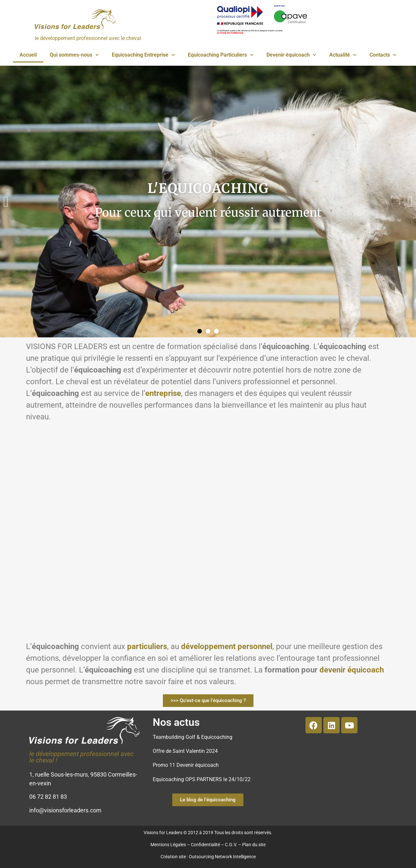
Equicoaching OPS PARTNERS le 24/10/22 (202, 779)
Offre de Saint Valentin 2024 (185, 751)
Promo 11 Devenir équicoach (186, 765)
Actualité (343, 55)
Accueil (28, 55)
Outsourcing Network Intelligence (222, 857)
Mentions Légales (168, 845)
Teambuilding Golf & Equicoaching (193, 737)
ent (151, 393)
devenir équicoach (352, 670)
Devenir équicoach (291, 55)
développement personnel (227, 646)
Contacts (383, 55)
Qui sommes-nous (74, 55)
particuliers (147, 646)
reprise (169, 393)
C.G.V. (231, 845)
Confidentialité (205, 845)
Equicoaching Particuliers (221, 55)
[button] (6, 202)
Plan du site (254, 845)
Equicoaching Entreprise (143, 55)
